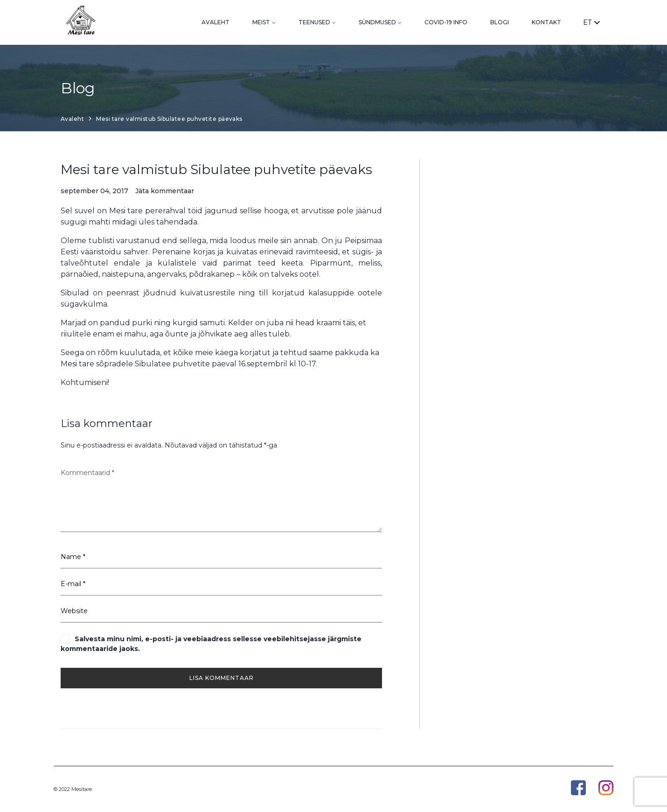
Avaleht (215, 22)
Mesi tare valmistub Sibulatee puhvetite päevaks (216, 169)
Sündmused (377, 22)
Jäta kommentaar (165, 191)
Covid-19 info (446, 22)
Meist (261, 22)
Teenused (314, 22)
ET (591, 22)
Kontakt (546, 22)
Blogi (500, 22)
